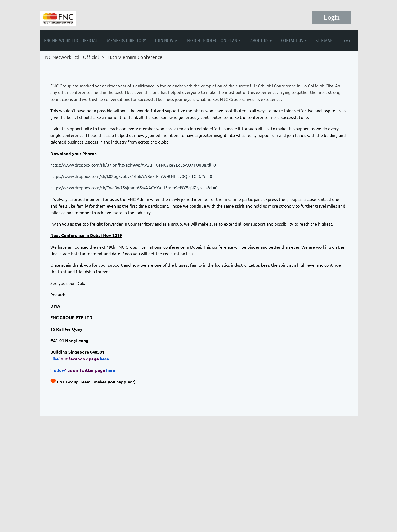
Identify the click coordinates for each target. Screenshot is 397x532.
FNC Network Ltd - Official (71, 57)
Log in (332, 17)
